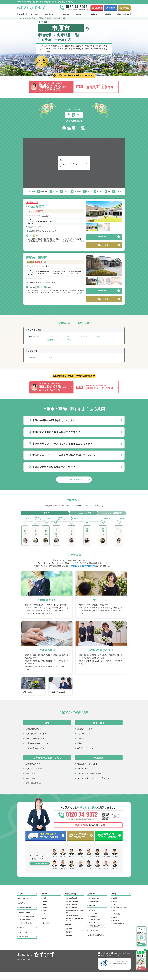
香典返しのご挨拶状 (34, 769)
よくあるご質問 (93, 930)
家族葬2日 (45, 901)
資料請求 (112, 8)
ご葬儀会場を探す (71, 894)
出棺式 (44, 911)
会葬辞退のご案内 (33, 729)
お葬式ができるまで (118, 924)
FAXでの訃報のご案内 (35, 739)
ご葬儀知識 (66, 14)
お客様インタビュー (95, 898)
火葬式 (44, 914)
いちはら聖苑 (35, 206)
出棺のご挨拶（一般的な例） (89, 774)
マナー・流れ (93, 913)
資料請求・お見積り (25, 912)
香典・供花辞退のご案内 (36, 734)
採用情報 (115, 917)
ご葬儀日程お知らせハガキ (37, 743)
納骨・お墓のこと (94, 923)
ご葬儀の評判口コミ (95, 901)
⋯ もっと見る (79, 241)
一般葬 (44, 898)
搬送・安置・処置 (24, 898)
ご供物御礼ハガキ (85, 734)
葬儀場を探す (50, 14)
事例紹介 (80, 14)
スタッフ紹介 (116, 914)
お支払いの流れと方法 (25, 923)
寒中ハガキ (30, 778)
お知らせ (21, 928)
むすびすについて (117, 904)
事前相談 (126, 8)
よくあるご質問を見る (74, 479)
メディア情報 (23, 932)
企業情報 (108, 14)
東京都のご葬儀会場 (71, 898)
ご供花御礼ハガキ (85, 729)
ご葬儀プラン (46, 894)
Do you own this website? (67, 167)
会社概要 (115, 898)
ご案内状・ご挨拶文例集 (96, 935)
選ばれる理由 (116, 920)
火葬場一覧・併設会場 (72, 915)
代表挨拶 (115, 901)
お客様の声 (94, 14)
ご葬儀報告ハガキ (33, 764)
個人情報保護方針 (105, 953)
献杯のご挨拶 (83, 769)
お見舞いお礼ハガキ (86, 748)
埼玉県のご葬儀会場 (71, 908)
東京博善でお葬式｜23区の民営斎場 (75, 912)
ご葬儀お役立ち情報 (95, 926)
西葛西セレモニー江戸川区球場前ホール (75, 919)
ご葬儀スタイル (94, 910)
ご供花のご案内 (23, 937)
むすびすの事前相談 (25, 908)
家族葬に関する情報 (95, 920)
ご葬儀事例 (69, 929)
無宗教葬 (45, 908)
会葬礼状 (81, 743)
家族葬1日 (45, 904)
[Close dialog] (86, 160)
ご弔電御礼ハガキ (85, 739)
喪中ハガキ (30, 774)
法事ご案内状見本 (33, 783)
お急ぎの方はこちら (88, 825)
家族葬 (22, 14)
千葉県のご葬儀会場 (71, 904)
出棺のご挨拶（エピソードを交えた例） (94, 778)
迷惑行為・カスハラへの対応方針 (110, 956)
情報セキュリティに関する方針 (122, 953)
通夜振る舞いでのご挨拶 (87, 764)
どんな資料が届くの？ (25, 920)
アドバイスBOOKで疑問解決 (27, 917)
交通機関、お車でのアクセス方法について (42, 231)
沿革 (114, 911)
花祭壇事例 (69, 932)
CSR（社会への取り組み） (120, 908)
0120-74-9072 (77, 6)
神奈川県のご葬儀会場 (72, 901)
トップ (21, 894)
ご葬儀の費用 (93, 916)
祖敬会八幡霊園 (36, 257)
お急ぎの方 (98, 8)
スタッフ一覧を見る (40, 864)
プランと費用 (34, 14)
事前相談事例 (70, 935)
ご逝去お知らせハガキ (35, 748)
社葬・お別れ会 (123, 14)
